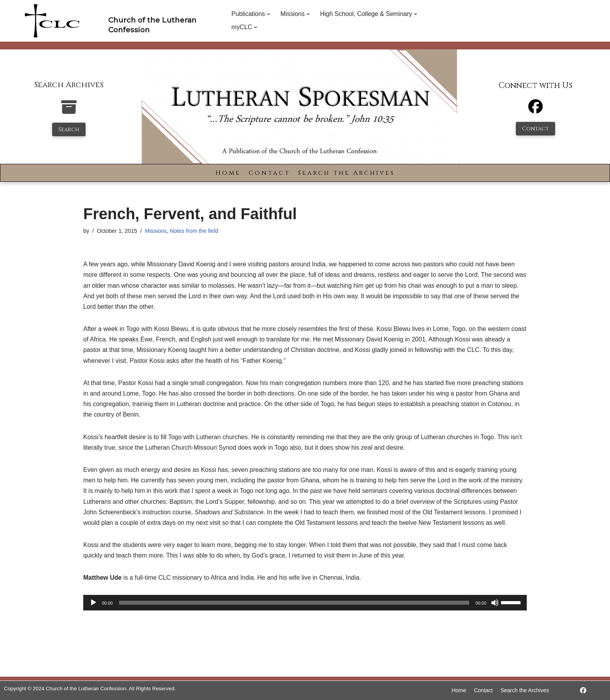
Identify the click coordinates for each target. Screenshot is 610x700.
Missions (156, 231)
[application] (305, 603)
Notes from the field (194, 231)
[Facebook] (536, 110)
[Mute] (495, 603)
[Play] (93, 603)
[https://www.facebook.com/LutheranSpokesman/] (583, 690)
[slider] (294, 603)
